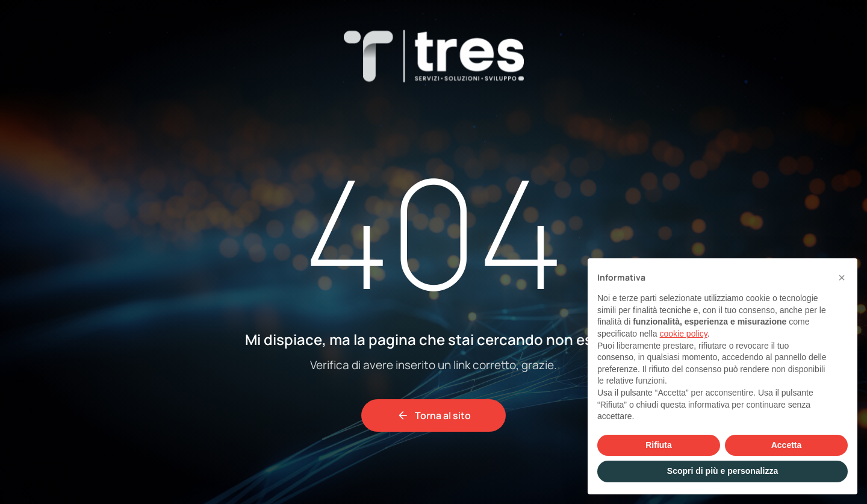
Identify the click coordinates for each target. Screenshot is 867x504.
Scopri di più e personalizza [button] (722, 471)
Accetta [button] (787, 445)
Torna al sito (434, 415)
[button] (842, 278)
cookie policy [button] (684, 334)
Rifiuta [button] (659, 445)
